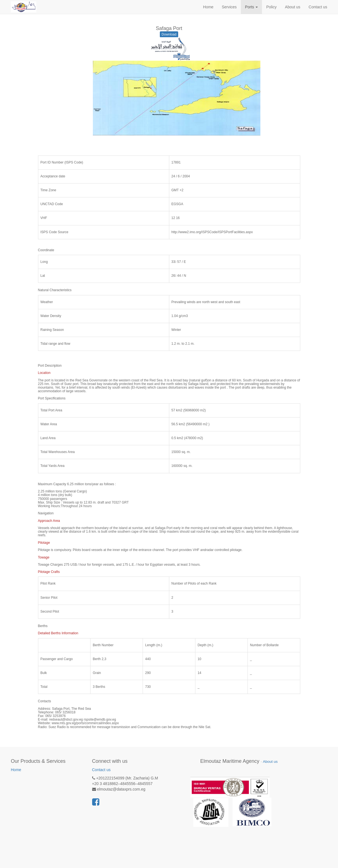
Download (169, 34)
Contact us (101, 770)
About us (270, 762)
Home (16, 770)
